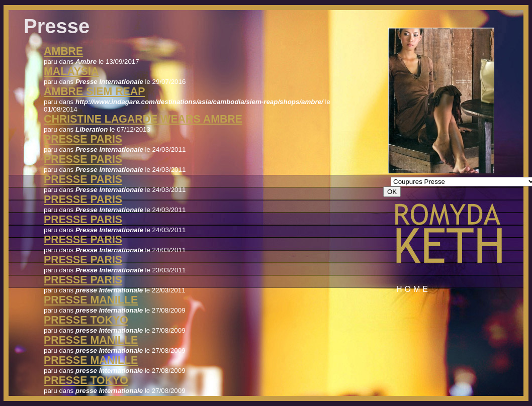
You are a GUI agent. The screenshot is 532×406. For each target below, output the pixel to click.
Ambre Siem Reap (94, 91)
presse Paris (83, 280)
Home (413, 289)
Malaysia (71, 71)
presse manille (91, 300)
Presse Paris (83, 139)
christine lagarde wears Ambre (143, 119)
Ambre (63, 51)
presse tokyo (86, 320)
